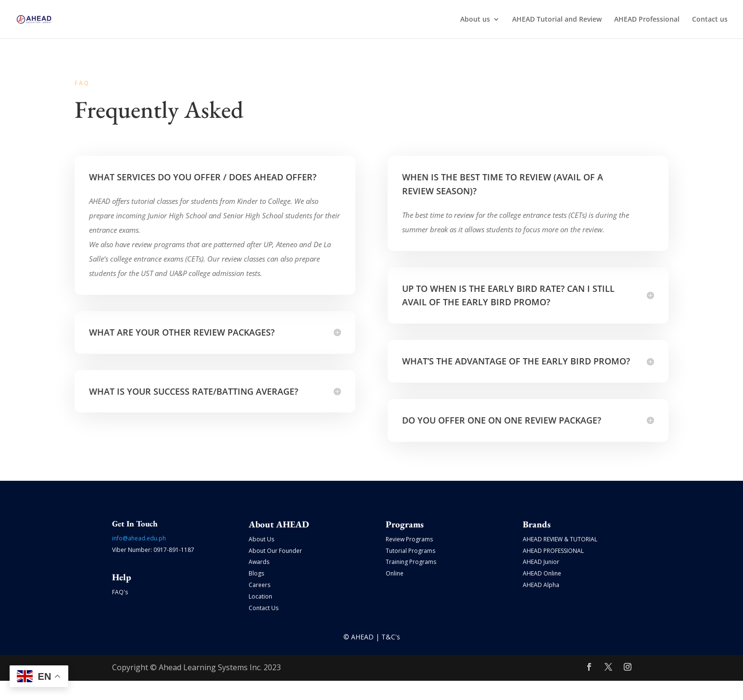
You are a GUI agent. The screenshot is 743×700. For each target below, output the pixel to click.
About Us (261, 539)
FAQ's (120, 592)
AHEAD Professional (647, 20)
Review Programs (409, 539)
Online (395, 573)
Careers (259, 585)
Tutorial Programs (410, 551)
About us (475, 20)
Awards (259, 562)
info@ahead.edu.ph (139, 538)
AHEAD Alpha (541, 585)
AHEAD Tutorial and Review (557, 20)
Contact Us (264, 608)
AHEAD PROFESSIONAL (553, 551)
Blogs (256, 573)
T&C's (391, 637)
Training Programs (411, 562)
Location (260, 596)
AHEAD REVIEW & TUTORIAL (560, 539)
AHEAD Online (542, 573)
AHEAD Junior (541, 562)
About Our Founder (275, 551)
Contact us (710, 20)
